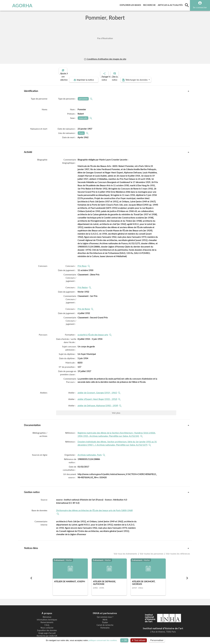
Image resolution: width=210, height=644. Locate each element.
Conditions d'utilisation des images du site (105, 59)
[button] (31, 569)
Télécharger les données (166, 71)
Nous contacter (47, 618)
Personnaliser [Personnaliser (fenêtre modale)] (157, 640)
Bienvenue (47, 608)
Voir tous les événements (126, 544)
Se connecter (200, 7)
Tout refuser (139, 640)
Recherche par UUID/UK (47, 627)
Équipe (105, 613)
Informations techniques (47, 610)
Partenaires (105, 618)
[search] (187, 5)
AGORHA (16, 5)
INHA (105, 610)
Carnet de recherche (105, 616)
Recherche (150, 4)
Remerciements (47, 613)
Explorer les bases (131, 4)
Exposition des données (47, 621)
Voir (116, 403)
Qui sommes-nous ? (105, 608)
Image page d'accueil (47, 624)
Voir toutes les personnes (152, 544)
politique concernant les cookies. (103, 640)
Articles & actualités (171, 4)
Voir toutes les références (178, 544)
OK (124, 640)
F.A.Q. (47, 616)
